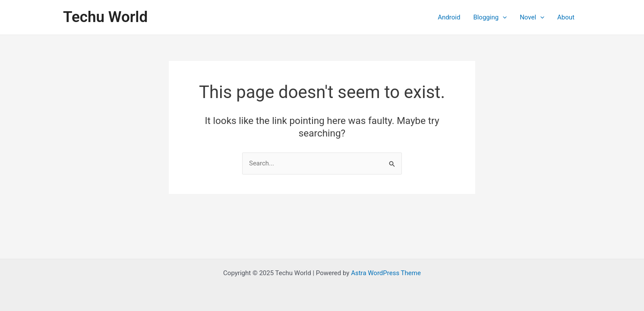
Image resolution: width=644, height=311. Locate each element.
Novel (532, 17)
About (566, 17)
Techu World (105, 17)
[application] (503, 17)
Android (449, 17)
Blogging (490, 17)
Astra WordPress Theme (386, 273)
